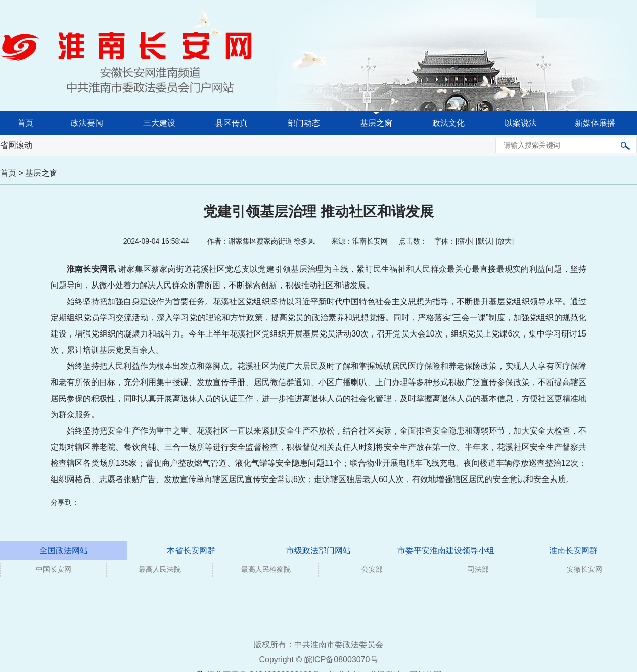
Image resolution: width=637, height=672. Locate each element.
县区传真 (232, 123)
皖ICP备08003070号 (341, 660)
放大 (505, 241)
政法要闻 (87, 123)
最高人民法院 (160, 569)
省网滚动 (16, 145)
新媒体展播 (595, 123)
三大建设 (159, 123)
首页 (25, 123)
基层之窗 (376, 123)
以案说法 (521, 123)
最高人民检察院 (266, 569)
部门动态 (304, 123)
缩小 (465, 241)
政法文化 (448, 123)
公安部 (372, 569)
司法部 (478, 569)
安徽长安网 (584, 569)
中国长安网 (54, 569)
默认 (485, 241)
